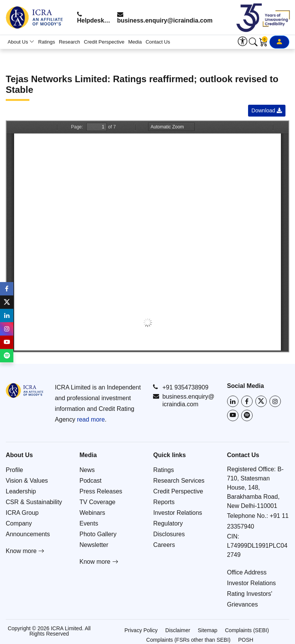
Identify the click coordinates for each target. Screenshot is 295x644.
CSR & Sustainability (34, 502)
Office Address (247, 572)
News (87, 470)
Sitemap (207, 630)
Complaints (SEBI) (247, 630)
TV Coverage (97, 502)
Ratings (47, 42)
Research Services (179, 481)
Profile (14, 470)
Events (89, 523)
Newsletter (94, 545)
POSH (246, 640)
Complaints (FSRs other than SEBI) (188, 640)
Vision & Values (27, 481)
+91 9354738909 (181, 387)
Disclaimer (178, 630)
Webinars (92, 513)
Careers (164, 545)
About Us (21, 42)
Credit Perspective (104, 42)
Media (135, 42)
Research (69, 42)
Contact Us (158, 42)
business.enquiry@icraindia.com (165, 17)
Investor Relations (178, 513)
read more (91, 419)
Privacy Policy (141, 630)
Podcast (90, 481)
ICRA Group (22, 513)
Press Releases (101, 491)
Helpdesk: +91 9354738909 (94, 17)
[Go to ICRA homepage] (25, 390)
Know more (25, 551)
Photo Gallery (98, 534)
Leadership (21, 491)
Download (267, 110)
